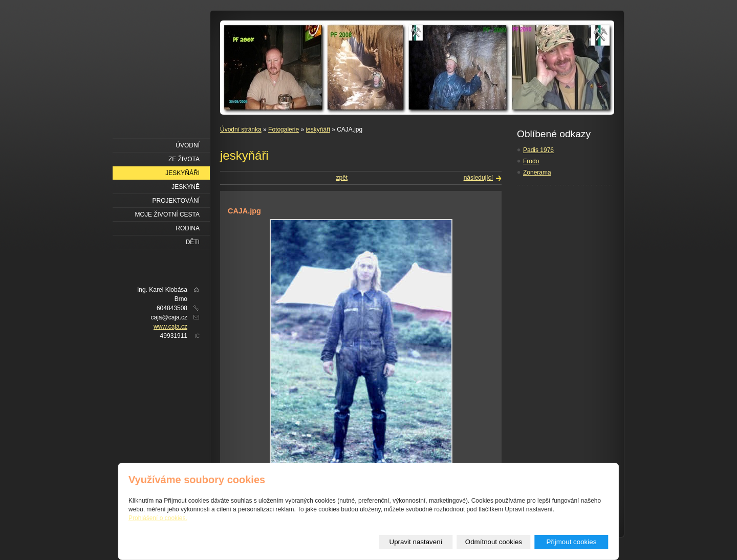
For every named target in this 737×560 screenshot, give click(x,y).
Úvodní (188, 145)
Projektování (176, 201)
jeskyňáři (318, 130)
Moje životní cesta (167, 214)
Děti (193, 242)
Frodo (531, 161)
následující (478, 178)
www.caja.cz (170, 327)
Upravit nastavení (416, 542)
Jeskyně (186, 187)
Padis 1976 (538, 150)
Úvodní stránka (241, 130)
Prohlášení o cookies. (158, 518)
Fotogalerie (284, 130)
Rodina (188, 228)
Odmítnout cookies (494, 542)
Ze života (184, 159)
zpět (342, 178)
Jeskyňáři (182, 173)
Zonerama (537, 173)
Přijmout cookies (572, 542)
